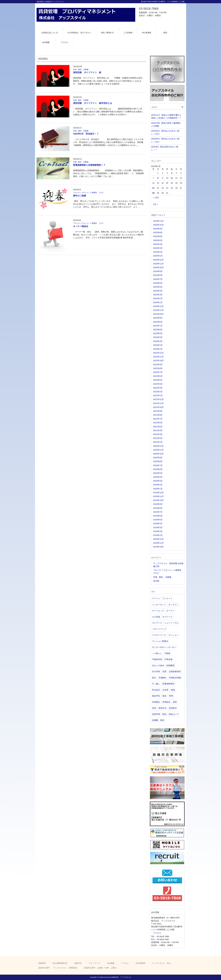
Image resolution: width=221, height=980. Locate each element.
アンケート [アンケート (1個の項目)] (167, 599)
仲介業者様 (140, 963)
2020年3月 (158, 481)
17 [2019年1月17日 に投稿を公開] (167, 183)
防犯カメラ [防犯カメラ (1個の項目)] (174, 714)
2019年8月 (158, 508)
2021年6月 (158, 423)
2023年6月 (158, 330)
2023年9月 (158, 318)
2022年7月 (158, 372)
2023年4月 (158, 337)
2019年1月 (158, 535)
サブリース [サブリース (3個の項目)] (167, 617)
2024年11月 (158, 264)
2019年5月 (158, 520)
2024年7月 (158, 279)
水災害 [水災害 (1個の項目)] (165, 690)
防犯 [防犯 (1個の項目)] (164, 714)
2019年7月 (158, 512)
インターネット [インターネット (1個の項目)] (159, 605)
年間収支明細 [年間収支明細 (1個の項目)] (175, 678)
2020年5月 (158, 473)
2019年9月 (158, 504)
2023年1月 (158, 349)
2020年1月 (158, 489)
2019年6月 (158, 516)
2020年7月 (158, 465)
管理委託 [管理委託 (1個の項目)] (156, 702)
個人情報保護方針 (60, 963)
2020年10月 (158, 454)
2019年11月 (158, 496)
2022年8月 (158, 368)
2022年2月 (158, 392)
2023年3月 (158, 341)
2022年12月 (158, 353)
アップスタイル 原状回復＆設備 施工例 (168, 565)
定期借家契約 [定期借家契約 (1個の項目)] (175, 672)
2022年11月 (158, 357)
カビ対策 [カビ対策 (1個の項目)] (156, 617)
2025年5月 (158, 240)
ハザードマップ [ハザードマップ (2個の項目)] (159, 629)
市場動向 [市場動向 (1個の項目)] (162, 678)
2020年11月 (158, 450)
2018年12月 (158, 539)
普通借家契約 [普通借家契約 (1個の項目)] (168, 684)
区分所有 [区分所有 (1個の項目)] (156, 672)
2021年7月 (158, 419)
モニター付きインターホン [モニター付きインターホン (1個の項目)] (164, 647)
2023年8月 (158, 322)
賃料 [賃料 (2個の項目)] (175, 702)
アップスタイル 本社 (161, 963)
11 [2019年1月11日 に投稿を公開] (172, 178)
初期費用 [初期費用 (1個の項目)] (170, 666)
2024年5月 (158, 287)
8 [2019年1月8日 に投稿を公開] (158, 178)
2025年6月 (158, 236)
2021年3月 (158, 434)
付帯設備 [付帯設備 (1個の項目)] (168, 659)
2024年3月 (158, 295)
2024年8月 (158, 275)
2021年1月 (158, 442)
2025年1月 (158, 256)
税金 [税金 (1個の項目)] (164, 696)
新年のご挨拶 (80, 196)
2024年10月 (158, 267)
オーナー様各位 (81, 226)
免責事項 (42, 963)
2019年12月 (158, 493)
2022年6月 (158, 376)
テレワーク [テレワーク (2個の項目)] (157, 623)
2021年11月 (158, 403)
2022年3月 (158, 388)
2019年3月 (158, 528)
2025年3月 (158, 248)
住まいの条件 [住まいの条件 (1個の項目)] (158, 666)
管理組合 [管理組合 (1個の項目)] (166, 702)
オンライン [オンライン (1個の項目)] (173, 605)
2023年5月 (158, 333)
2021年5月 (158, 427)
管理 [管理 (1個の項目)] (171, 696)
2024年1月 (158, 302)
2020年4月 (158, 477)
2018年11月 (158, 543)
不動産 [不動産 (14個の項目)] (167, 653)
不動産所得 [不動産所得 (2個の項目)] (157, 659)
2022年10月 (158, 361)
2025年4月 (158, 244)
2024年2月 (158, 298)
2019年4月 (158, 524)
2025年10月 (158, 225)
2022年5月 (158, 380)
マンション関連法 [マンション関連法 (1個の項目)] (160, 641)
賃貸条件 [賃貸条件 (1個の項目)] (173, 708)
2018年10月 (158, 547)
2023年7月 (158, 326)
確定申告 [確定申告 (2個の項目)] (156, 696)
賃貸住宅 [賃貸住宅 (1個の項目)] (162, 708)
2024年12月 (158, 260)
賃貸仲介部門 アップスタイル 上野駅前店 (58, 968)
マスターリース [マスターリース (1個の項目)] (159, 635)
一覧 (182, 107)
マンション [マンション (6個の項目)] (173, 635)
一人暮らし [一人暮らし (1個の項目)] (157, 653)
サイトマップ (95, 963)
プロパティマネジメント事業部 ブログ (88, 193)
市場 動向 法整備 (81, 69)
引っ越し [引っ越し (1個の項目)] (156, 684)
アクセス (157, 933)
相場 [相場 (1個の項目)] (173, 690)
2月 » (156, 204)
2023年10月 (158, 314)
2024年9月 (158, 271)
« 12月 (156, 198)
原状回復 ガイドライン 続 (87, 72)
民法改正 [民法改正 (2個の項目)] (156, 690)
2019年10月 (158, 500)
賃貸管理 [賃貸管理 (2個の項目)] (156, 714)
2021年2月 (158, 438)
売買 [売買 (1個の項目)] (164, 672)
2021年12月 (158, 399)
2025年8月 (158, 233)
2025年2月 (158, 252)
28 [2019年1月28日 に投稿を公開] (153, 193)
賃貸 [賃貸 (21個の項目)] (154, 708)
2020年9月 (158, 458)
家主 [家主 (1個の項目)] (154, 678)
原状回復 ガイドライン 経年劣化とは (93, 103)
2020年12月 (158, 446)
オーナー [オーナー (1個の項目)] (170, 611)
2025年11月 (158, 221)
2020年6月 (158, 469)
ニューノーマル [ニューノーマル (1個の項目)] (171, 623)
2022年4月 (158, 384)
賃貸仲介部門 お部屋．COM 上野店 (100, 968)
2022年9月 (158, 365)
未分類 (156, 581)
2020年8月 (158, 461)
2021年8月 (158, 415)
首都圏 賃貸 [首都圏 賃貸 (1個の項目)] (158, 720)
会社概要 (111, 963)
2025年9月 (158, 229)
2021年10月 (158, 407)
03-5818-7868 (149, 9)
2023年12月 (158, 306)
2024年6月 (158, 283)
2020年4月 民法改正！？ (86, 134)
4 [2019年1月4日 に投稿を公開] (172, 173)
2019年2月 (158, 531)
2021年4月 (158, 430)
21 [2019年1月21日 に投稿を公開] (153, 188)
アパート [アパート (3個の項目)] (156, 599)
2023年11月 (158, 310)
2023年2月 (158, 345)
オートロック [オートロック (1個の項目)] (158, 611)
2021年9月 (158, 411)
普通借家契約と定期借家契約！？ (89, 165)
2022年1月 (158, 395)
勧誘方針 (78, 963)
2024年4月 (158, 291)
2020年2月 (158, 485)
